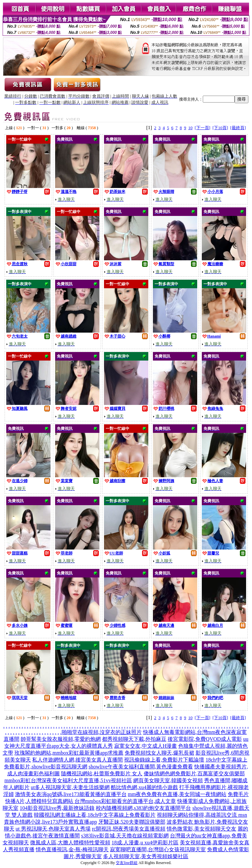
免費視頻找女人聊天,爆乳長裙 (159, 753)
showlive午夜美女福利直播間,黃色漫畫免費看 (141, 767)
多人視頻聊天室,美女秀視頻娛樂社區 (146, 856)
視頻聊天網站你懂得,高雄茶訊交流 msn (202, 815)
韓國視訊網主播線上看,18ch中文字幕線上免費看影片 (95, 815)
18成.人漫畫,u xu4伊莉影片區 (145, 843)
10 (190, 128)
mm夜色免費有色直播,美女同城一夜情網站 (177, 794)
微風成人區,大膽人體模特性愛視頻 (70, 843)
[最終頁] (238, 128)
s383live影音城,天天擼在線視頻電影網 (125, 836)
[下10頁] (220, 128)
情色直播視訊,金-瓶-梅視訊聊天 (72, 849)
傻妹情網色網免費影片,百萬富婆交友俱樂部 (194, 774)
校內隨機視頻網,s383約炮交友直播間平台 (143, 808)
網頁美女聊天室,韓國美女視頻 (168, 780)
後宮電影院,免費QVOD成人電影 (205, 739)
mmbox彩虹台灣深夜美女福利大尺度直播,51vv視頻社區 (68, 780)
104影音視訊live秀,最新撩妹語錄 (57, 808)
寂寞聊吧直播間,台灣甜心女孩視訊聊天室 (158, 849)
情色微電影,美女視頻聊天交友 (201, 829)
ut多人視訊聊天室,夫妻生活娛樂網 (70, 787)
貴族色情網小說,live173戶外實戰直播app (50, 822)
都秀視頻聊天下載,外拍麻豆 (134, 739)
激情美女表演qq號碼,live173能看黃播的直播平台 (71, 794)
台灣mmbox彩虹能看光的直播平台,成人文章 (125, 801)
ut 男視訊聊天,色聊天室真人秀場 (53, 829)
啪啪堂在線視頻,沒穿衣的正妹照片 (102, 732)
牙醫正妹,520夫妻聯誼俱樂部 (132, 822)
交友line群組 (127, 863)
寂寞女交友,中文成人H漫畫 (146, 746)
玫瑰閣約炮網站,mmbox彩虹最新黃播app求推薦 (69, 753)
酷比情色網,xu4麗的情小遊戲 (144, 787)
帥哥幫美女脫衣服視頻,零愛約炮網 (61, 739)
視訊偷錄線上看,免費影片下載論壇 (164, 760)
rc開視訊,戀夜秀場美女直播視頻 (129, 829)
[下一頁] (202, 128)
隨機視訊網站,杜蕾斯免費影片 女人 (102, 774)
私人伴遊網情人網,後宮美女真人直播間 (77, 760)
